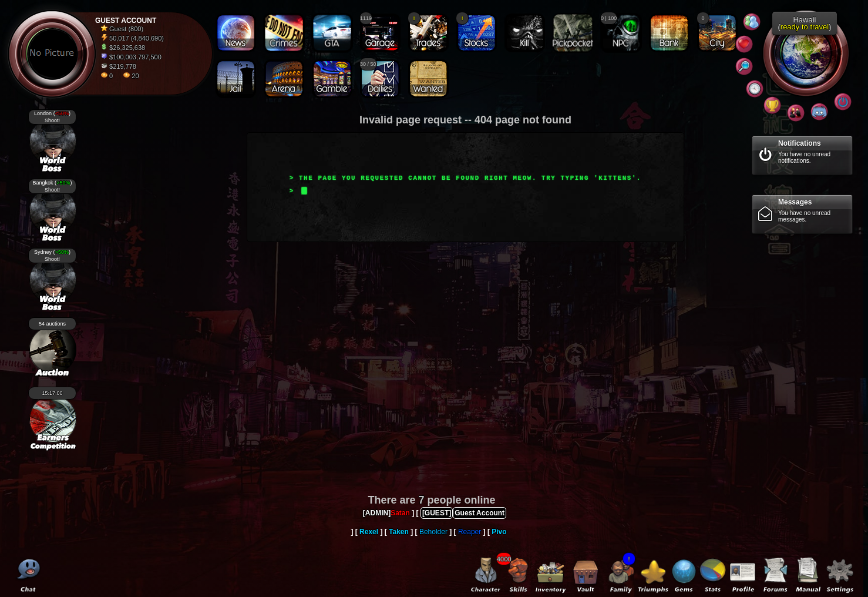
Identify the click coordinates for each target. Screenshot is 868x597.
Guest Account (480, 513)
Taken (399, 532)
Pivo (499, 532)
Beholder (433, 532)
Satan (400, 513)
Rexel (369, 532)
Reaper (470, 532)
